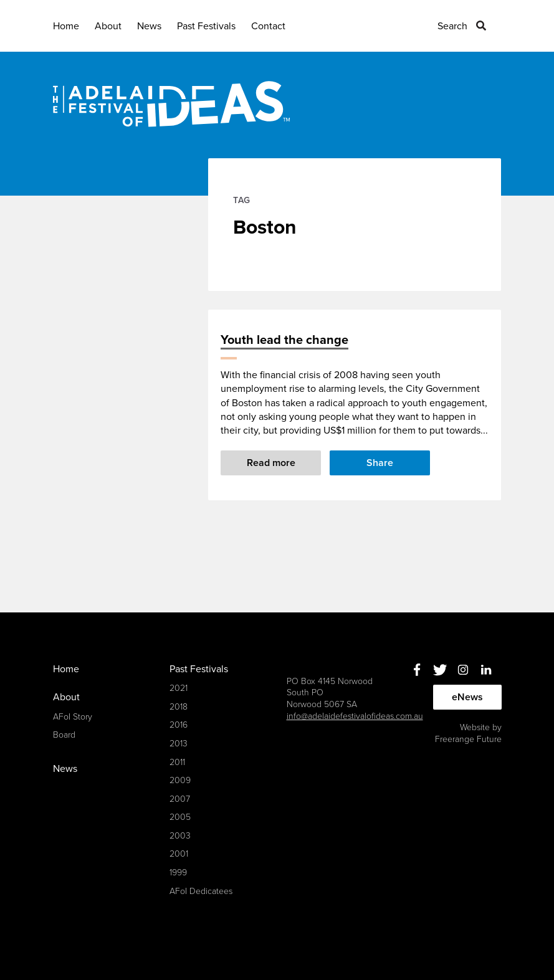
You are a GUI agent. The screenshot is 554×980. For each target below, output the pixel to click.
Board (64, 735)
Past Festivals (206, 26)
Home (66, 26)
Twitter (440, 670)
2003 (180, 836)
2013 (179, 744)
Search (452, 26)
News (149, 26)
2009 (180, 780)
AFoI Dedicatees (201, 891)
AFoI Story (73, 717)
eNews (467, 697)
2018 (179, 707)
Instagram (463, 670)
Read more (271, 463)
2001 (179, 854)
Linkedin (486, 670)
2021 (179, 688)
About (108, 26)
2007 (180, 799)
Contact (268, 26)
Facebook (417, 670)
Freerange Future (468, 739)
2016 (179, 725)
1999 (178, 873)
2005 (180, 817)
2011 (177, 762)
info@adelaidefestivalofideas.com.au (355, 716)
